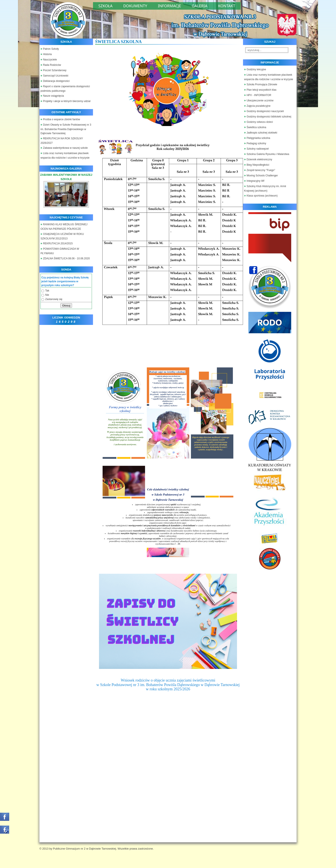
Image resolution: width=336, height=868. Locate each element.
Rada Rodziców (52, 65)
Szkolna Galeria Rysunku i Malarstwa (268, 154)
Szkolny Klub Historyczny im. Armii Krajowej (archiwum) (265, 188)
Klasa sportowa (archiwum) (262, 196)
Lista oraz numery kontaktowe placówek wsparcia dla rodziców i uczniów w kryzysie (65, 155)
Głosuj (66, 306)
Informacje (169, 6)
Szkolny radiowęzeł (258, 149)
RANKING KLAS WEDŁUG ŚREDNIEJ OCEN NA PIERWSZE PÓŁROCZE (64, 227)
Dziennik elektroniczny (259, 159)
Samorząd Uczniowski (56, 76)
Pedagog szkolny (256, 143)
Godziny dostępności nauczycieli (265, 111)
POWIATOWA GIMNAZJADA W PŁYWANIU (60, 251)
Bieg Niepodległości (258, 165)
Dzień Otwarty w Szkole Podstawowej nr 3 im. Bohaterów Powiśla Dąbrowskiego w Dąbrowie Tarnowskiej (66, 129)
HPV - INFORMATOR (259, 95)
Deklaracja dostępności (56, 81)
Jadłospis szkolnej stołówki (262, 133)
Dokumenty (135, 6)
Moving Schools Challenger (262, 176)
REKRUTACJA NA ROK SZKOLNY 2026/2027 (62, 141)
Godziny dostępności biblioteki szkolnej (269, 117)
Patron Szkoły (51, 49)
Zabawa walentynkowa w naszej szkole (65, 148)
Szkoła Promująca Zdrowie (262, 84)
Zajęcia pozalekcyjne (259, 106)
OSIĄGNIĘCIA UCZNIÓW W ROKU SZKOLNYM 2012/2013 (62, 236)
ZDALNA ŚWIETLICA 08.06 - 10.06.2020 (66, 258)
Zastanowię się (54, 299)
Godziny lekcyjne (256, 69)
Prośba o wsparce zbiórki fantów (62, 119)
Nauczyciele (50, 60)
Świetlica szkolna (256, 127)
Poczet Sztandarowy (55, 70)
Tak (47, 291)
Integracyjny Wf (256, 181)
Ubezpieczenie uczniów (260, 101)
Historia (47, 54)
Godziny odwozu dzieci (260, 122)
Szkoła (105, 6)
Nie (47, 295)
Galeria (200, 6)
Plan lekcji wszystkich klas (262, 90)
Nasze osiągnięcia (53, 96)
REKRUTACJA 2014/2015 (58, 243)
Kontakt (227, 6)
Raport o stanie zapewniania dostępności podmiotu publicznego (65, 89)
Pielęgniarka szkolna (258, 138)
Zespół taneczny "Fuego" (261, 170)
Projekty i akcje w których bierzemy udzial (67, 101)
